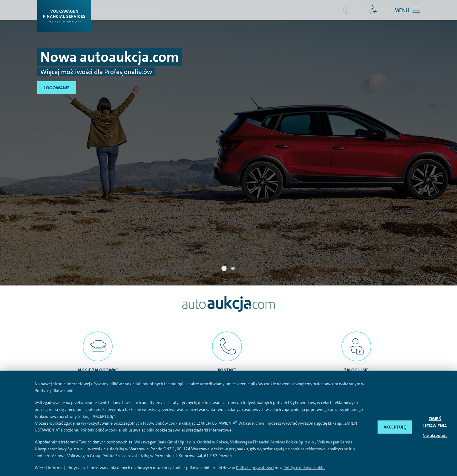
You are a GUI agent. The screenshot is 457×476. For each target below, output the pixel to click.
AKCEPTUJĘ (395, 427)
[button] (373, 10)
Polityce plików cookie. (304, 468)
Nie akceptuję (435, 435)
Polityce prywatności (255, 468)
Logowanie (57, 88)
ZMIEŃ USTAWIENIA (435, 422)
